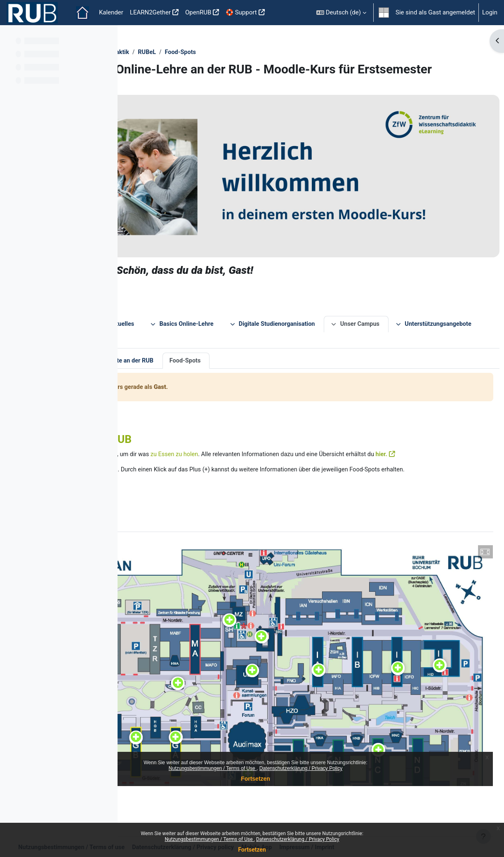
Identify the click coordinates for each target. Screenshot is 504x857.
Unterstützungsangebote (240, 311)
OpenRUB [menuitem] (198, 12)
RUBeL (267, 52)
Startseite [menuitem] (82, 13)
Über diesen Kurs (158, 295)
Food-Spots (301, 52)
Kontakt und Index (363, 311)
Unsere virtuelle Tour (172, 332)
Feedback (308, 311)
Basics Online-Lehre (302, 295)
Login (490, 12)
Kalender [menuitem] (111, 12)
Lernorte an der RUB (245, 332)
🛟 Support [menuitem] (241, 12)
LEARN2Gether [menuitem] (150, 12)
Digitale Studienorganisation (395, 295)
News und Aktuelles (226, 295)
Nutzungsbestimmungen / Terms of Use (209, 839)
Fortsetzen (252, 850)
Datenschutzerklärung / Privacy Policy (298, 839)
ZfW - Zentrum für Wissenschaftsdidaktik (191, 52)
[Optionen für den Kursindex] (107, 37)
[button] (341, 13)
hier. (171, 435)
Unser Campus (160, 311)
